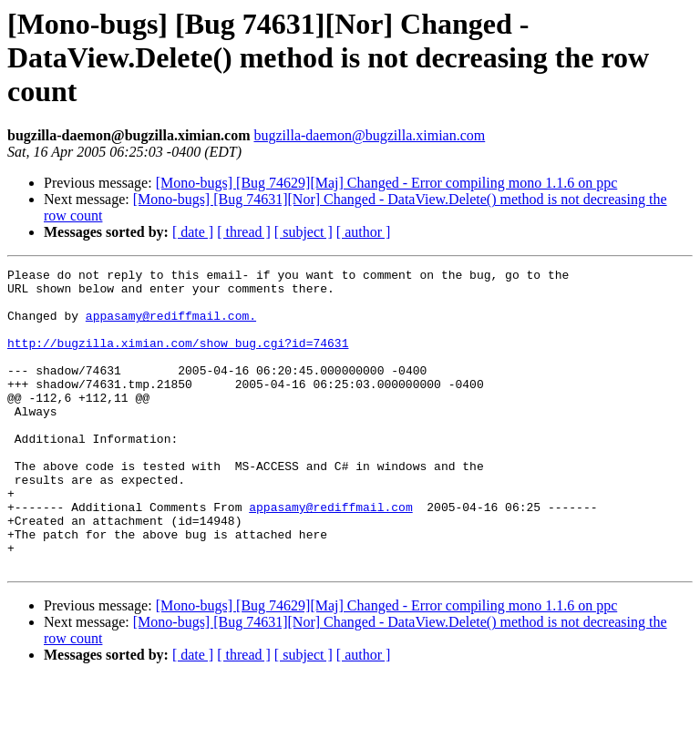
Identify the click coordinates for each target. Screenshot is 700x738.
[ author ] (364, 232)
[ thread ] (244, 232)
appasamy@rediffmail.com (330, 556)
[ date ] (193, 232)
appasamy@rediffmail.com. (171, 326)
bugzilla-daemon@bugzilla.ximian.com (369, 135)
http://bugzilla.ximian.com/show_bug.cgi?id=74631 (178, 359)
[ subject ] (304, 232)
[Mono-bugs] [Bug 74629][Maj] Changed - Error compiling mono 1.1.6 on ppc (387, 183)
